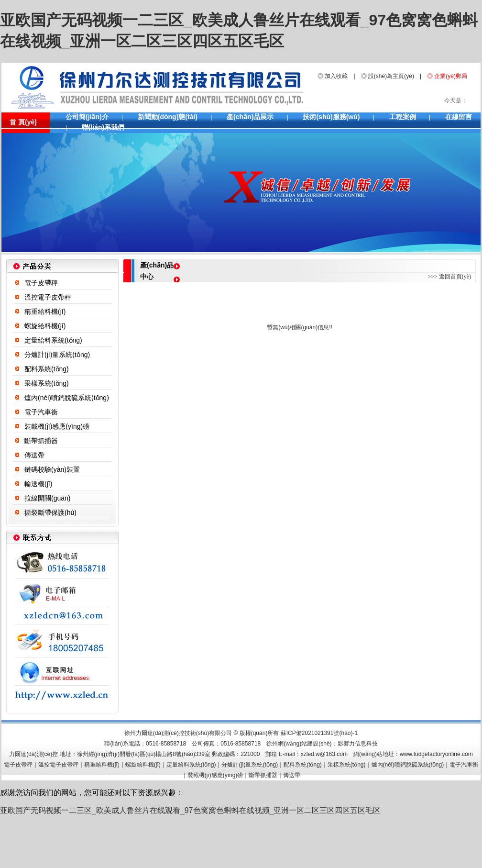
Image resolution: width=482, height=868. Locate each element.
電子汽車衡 (41, 412)
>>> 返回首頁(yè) (449, 277)
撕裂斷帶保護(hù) (50, 512)
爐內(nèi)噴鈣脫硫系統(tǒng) (67, 398)
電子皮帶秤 (41, 283)
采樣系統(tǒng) (47, 383)
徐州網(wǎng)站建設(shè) (299, 744)
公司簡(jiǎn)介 (87, 117)
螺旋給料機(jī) (45, 326)
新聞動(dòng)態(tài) (168, 117)
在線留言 (459, 117)
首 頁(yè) (23, 122)
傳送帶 (34, 455)
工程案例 (403, 117)
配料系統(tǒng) (47, 369)
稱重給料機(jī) (45, 312)
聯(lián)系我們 (103, 127)
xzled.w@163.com (324, 754)
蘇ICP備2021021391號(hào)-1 (319, 733)
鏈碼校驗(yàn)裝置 (52, 469)
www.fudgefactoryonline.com (436, 754)
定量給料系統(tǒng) (53, 340)
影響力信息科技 (358, 744)
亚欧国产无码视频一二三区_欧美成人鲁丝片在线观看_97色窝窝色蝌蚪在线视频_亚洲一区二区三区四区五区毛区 (191, 810)
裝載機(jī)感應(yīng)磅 (57, 426)
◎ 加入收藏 (333, 76)
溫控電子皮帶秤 (48, 297)
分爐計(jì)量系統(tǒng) (57, 355)
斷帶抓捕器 (41, 441)
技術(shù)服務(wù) (331, 117)
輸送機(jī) (38, 484)
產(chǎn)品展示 (250, 117)
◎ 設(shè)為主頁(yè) (388, 76)
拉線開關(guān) (47, 498)
